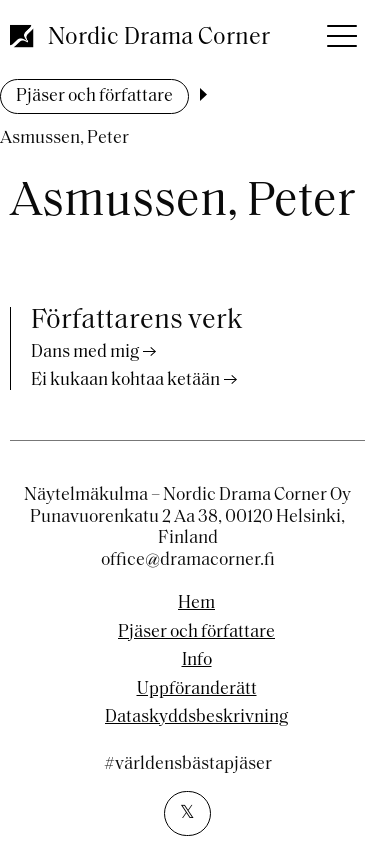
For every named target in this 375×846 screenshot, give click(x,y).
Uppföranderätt (197, 690)
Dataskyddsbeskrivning (196, 718)
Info (197, 661)
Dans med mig (85, 352)
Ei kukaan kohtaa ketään (125, 380)
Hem (196, 604)
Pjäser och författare (94, 96)
